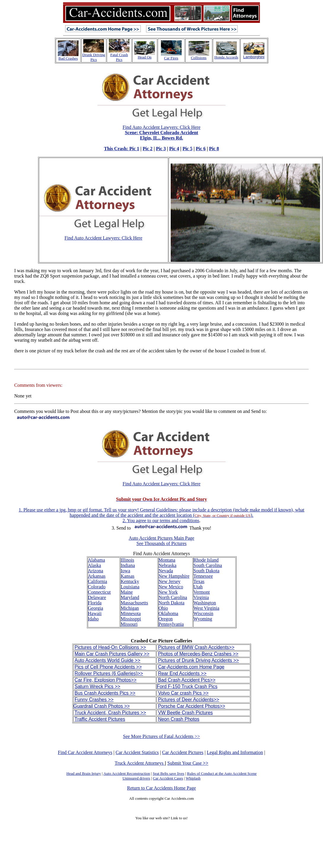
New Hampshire (174, 576)
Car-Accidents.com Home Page (191, 667)
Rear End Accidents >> (182, 673)
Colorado (97, 587)
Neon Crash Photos (179, 719)
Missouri (129, 624)
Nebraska (167, 565)
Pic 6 (201, 149)
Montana (167, 560)
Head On (145, 57)
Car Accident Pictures (183, 752)
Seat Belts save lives (168, 773)
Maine (127, 592)
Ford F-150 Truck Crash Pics (187, 686)
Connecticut (99, 592)
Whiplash (193, 778)
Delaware (97, 597)
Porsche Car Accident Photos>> (192, 706)
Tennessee (203, 576)
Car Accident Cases (168, 778)
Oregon (166, 619)
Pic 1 (134, 149)
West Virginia (206, 608)
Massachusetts (134, 603)
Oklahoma (168, 613)
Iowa (125, 571)
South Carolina (208, 565)
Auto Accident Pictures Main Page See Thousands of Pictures (161, 541)
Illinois (127, 560)
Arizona (96, 571)
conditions (190, 521)
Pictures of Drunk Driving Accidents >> (198, 660)
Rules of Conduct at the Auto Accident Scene (222, 773)
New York (168, 592)
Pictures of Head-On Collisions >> (110, 647)
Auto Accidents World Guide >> (108, 660)
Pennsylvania (171, 624)
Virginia (201, 597)
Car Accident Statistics (137, 752)
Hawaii (95, 613)
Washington (205, 603)
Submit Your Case (188, 763)
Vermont (202, 592)
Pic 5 (187, 149)
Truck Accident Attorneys (140, 763)
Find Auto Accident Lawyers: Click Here (152, 138)
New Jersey (170, 581)
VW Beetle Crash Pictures (185, 713)
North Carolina (173, 597)
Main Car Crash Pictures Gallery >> (112, 654)
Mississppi (131, 619)
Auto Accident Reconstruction (127, 773)
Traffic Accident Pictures (100, 719)
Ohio (163, 608)
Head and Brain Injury (84, 773)
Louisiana (130, 587)
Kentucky (130, 581)
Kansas (127, 576)
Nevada (166, 571)
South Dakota (207, 571)
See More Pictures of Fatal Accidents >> (161, 736)
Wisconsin (203, 613)
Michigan (130, 608)
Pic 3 (161, 149)
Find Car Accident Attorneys (85, 752)
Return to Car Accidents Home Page (161, 788)
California (98, 581)
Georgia (96, 608)
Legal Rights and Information (235, 752)
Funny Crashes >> (94, 700)
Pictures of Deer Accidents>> (188, 700)
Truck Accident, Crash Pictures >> (110, 713)
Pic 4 (174, 149)
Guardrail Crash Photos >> (102, 706)
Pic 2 (147, 149)
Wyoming (203, 619)
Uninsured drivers (136, 778)
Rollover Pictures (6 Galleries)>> (109, 673)
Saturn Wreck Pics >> (97, 686)
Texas (199, 581)
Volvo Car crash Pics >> (183, 693)
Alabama (97, 560)
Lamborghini (254, 57)
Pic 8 (214, 149)
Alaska (95, 565)
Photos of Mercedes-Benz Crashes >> (198, 654)
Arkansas (97, 576)
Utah (198, 587)
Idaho (93, 619)
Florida (95, 603)
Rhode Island (206, 560)
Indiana (128, 565)
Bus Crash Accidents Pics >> (105, 693)
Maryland (130, 597)
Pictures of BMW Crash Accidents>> (196, 647)
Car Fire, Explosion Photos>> (106, 680)
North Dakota (172, 603)
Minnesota (131, 613)
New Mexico (171, 587)
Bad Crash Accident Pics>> (187, 680)
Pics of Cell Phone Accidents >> (108, 667)
